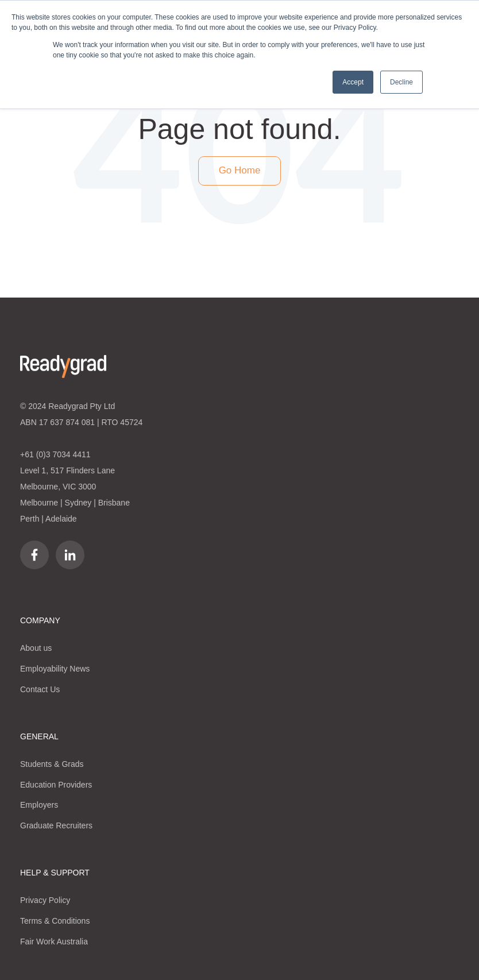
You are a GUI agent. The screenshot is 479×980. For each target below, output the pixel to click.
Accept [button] (353, 82)
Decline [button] (401, 82)
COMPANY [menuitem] (40, 620)
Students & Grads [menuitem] (52, 764)
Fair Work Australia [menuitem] (54, 942)
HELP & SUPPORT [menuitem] (55, 873)
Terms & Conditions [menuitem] (55, 921)
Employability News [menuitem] (55, 669)
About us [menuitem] (36, 648)
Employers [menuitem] (39, 805)
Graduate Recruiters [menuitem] (56, 825)
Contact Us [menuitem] (40, 689)
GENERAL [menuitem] (39, 736)
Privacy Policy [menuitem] (45, 900)
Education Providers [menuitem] (56, 785)
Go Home (240, 170)
